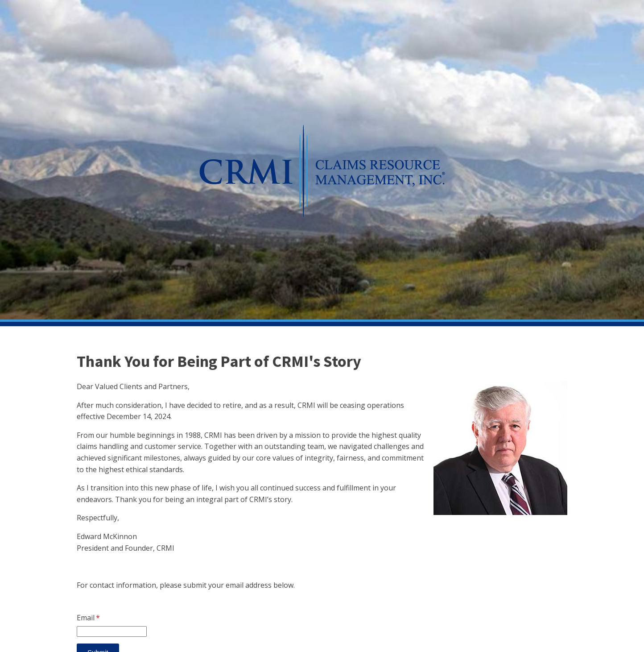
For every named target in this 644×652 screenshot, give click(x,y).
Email (86, 618)
